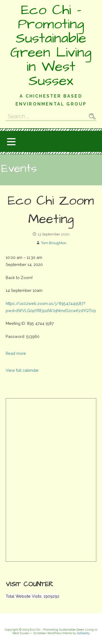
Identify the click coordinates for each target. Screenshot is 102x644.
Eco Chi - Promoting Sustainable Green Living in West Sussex (51, 46)
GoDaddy (83, 633)
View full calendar (22, 370)
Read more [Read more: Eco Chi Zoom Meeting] (16, 353)
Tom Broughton (54, 243)
